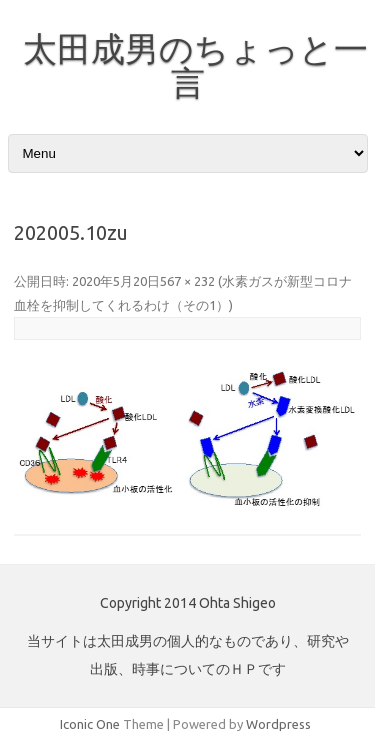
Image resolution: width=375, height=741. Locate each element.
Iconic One (90, 724)
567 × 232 (187, 281)
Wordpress (278, 724)
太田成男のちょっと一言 (195, 65)
